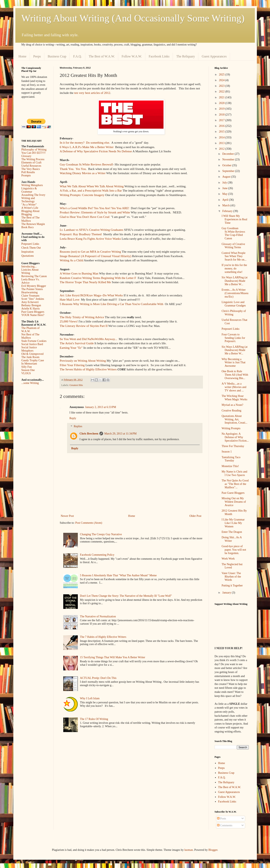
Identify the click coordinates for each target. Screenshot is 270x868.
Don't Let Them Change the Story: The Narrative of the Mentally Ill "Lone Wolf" (126, 596)
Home (23, 56)
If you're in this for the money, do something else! (234, 269)
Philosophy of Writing (34, 150)
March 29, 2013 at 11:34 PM (120, 434)
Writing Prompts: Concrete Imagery (82, 195)
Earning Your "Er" (71, 348)
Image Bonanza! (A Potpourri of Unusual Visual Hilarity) (96, 256)
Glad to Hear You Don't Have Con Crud (85, 217)
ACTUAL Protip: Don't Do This (98, 678)
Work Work (228, 559)
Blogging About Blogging (31, 213)
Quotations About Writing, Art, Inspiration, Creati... (234, 419)
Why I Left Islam (90, 698)
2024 (222, 80)
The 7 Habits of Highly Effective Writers (103, 637)
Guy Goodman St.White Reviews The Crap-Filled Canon (233, 233)
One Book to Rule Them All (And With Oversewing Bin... (235, 375)
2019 (222, 109)
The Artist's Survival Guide (77, 343)
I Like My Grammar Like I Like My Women (233, 523)
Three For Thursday (233, 446)
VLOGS (26, 373)
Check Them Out (31, 248)
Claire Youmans (30, 296)
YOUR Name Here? (33, 315)
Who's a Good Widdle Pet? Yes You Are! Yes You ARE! (95, 208)
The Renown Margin (33, 224)
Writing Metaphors (32, 185)
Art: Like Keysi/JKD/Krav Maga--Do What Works (91, 295)
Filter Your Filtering (72, 365)
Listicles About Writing (30, 271)
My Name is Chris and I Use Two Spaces (234, 473)
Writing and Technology (28, 200)
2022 (222, 92)
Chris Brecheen (89, 434)
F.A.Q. (78, 56)
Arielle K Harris (31, 309)
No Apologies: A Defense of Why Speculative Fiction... (235, 437)
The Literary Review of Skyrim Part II (84, 326)
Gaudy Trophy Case (33, 360)
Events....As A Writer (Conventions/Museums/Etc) (235, 293)
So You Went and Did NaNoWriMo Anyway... (89, 339)
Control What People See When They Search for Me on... (234, 256)
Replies (78, 427)
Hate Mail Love (70, 299)
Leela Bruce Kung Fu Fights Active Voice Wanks (90, 239)
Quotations (28, 256)
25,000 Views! (69, 321)
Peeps (37, 56)
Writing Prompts (231, 428)
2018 (222, 115)
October (227, 165)
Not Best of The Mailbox (31, 336)
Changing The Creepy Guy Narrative (101, 534)
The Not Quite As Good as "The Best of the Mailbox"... (235, 484)
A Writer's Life (30, 208)
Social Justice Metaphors (29, 349)
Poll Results (28, 172)
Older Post (195, 516)
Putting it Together (232, 586)
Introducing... (29, 267)
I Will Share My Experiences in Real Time (234, 219)
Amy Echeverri (30, 302)
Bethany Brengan (31, 305)
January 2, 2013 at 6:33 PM (101, 407)
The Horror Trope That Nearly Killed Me (85, 282)
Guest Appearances (214, 56)
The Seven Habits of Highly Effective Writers (88, 369)
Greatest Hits (76, 385)
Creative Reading (231, 411)
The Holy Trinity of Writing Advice (82, 317)
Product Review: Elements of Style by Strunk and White (95, 212)
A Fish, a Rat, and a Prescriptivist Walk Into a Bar (91, 190)
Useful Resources (31, 166)
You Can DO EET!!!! (34, 153)
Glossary (26, 156)
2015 (222, 132)
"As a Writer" (29, 205)
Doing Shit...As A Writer (232, 539)
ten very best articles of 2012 (92, 93)
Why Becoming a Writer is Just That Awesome (233, 363)
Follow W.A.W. (132, 56)
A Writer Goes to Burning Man (79, 273)
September (229, 171)
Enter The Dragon (232, 532)
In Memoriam (29, 364)
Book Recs (28, 227)
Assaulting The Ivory (33, 195)
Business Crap (57, 56)
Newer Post (67, 516)
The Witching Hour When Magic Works (234, 398)
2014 (222, 137)
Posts (222, 819)
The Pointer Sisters (32, 289)
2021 (222, 97)
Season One (28, 370)
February (228, 211)
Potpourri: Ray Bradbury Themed (81, 234)
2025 (222, 75)
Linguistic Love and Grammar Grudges (234, 304)
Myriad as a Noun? (232, 405)
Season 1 (227, 452)
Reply (73, 418)
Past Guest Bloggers (33, 312)
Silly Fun (27, 367)
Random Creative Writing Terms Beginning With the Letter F (98, 278)
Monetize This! (230, 466)
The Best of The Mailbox (31, 219)
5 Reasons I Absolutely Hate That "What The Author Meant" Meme (118, 575)
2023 (222, 86)
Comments (225, 825)
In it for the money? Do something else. (85, 143)
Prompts (26, 175)
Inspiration (28, 252)
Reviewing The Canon (34, 276)
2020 (222, 103)
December (228, 154)
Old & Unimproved (33, 354)
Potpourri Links (30, 244)
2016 (222, 126)
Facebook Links (159, 56)
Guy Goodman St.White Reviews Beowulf (86, 164)
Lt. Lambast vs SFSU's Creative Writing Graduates (92, 230)
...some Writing (30, 383)
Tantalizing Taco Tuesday (231, 459)
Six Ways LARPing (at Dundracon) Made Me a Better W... (234, 281)
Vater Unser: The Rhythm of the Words (231, 577)
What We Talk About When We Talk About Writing (92, 186)
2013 (222, 143)
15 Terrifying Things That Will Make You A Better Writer (113, 657)
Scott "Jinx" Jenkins (33, 299)
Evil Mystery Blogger (34, 286)
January (227, 593)
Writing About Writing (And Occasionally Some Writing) (133, 18)
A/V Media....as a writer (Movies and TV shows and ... (234, 387)
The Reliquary (186, 56)
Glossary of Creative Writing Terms (233, 246)
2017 (222, 120)
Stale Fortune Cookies (34, 341)
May (225, 194)
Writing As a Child (72, 260)
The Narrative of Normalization (98, 616)
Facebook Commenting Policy (97, 555)
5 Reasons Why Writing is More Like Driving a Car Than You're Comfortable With (112, 304)
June (225, 188)
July (225, 183)
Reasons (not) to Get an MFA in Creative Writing (90, 252)
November (229, 160)
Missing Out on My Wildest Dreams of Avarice (234, 502)
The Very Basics (31, 169)
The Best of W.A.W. (102, 56)
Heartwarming (30, 292)
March (226, 205)
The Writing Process (33, 159)
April (226, 200)
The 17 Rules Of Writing (94, 719)
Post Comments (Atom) (89, 523)
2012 (222, 149)
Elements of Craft (32, 163)
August (227, 177)
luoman (189, 850)
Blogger (213, 850)
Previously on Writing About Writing (83, 361)
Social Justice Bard (32, 344)
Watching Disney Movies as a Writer (83, 173)
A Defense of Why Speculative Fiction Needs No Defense (96, 151)
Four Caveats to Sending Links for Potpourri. (233, 338)
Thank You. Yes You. (73, 169)
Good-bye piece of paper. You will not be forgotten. (234, 550)
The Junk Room (30, 357)
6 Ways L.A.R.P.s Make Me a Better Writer (87, 147)
